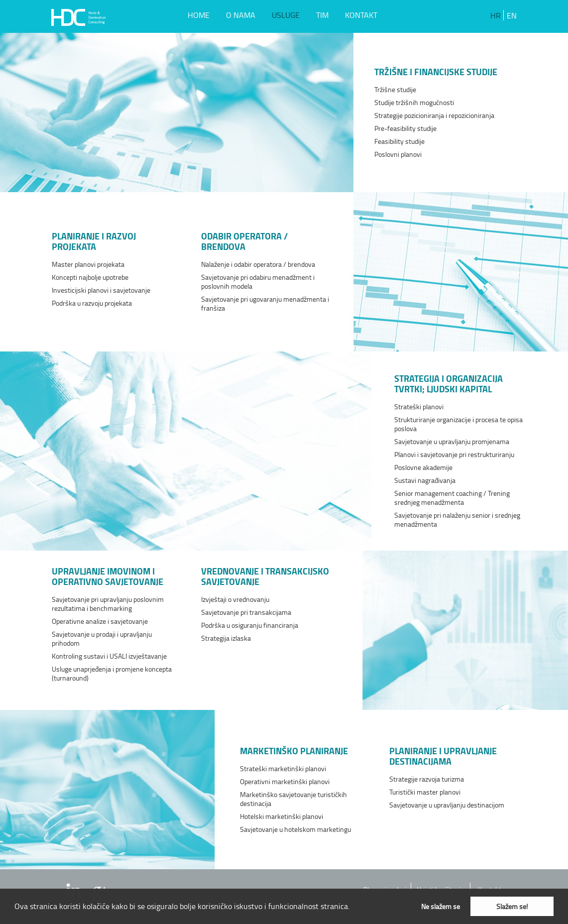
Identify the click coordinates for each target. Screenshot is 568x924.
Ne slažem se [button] (441, 906)
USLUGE (286, 15)
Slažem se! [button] (512, 906)
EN (512, 15)
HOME (199, 15)
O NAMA (241, 15)
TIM (322, 15)
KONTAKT (361, 15)
